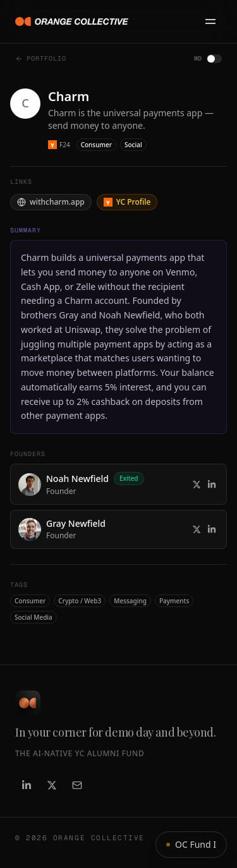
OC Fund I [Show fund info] (191, 844)
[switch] (214, 59)
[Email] (77, 785)
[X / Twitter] (52, 785)
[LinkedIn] (27, 785)
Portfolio (41, 58)
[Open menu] (210, 21)
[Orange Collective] (72, 21)
